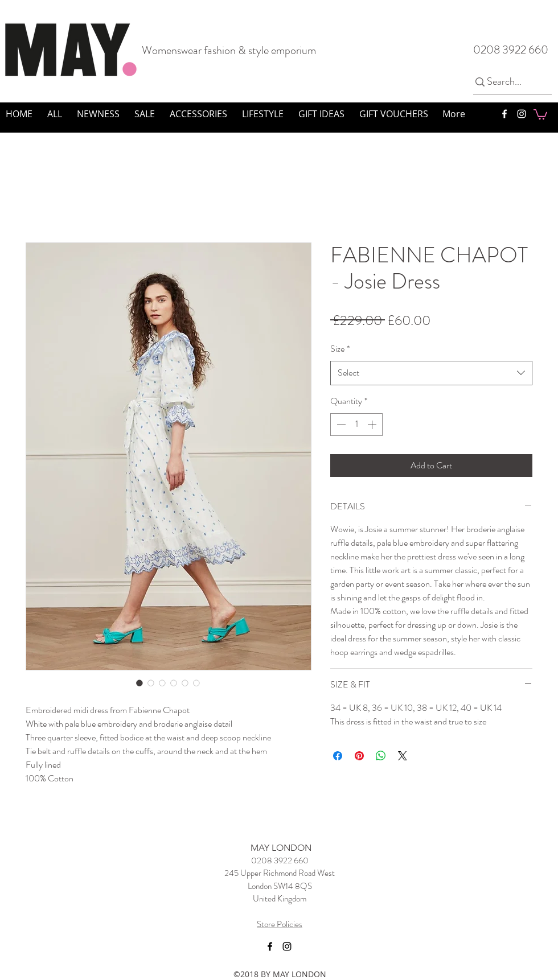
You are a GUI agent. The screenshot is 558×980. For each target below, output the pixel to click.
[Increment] (373, 425)
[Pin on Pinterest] (359, 756)
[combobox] (431, 373)
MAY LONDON (281, 848)
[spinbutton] (356, 425)
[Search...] (507, 82)
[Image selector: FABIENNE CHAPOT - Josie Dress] (139, 683)
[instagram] (522, 114)
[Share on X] (403, 756)
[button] (540, 114)
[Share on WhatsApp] (381, 756)
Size (340, 349)
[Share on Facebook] (338, 756)
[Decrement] (340, 425)
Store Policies (280, 924)
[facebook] (504, 114)
